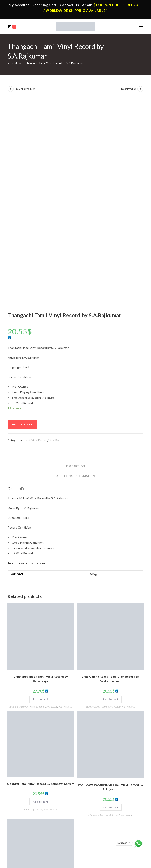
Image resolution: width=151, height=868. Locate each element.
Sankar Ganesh (93, 502)
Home (19, 758)
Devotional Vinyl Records (31, 828)
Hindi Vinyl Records (27, 809)
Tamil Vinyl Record (36, 235)
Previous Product (25, 89)
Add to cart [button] (40, 494)
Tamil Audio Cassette (96, 758)
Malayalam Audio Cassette (100, 776)
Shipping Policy (84, 848)
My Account (19, 5)
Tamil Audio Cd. (93, 802)
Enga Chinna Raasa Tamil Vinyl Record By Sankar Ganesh (111, 474)
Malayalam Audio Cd (96, 821)
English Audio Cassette (97, 783)
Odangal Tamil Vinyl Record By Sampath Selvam (41, 579)
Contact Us (69, 5)
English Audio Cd (94, 828)
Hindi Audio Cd (92, 809)
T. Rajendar (93, 610)
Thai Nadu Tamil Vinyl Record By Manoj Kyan (41, 688)
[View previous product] (11, 89)
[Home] (9, 63)
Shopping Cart (45, 5)
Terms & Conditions (42, 848)
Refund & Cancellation (108, 848)
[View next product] (140, 89)
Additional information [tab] (76, 271)
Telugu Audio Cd (93, 815)
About (88, 5)
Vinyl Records (57, 235)
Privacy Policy (64, 848)
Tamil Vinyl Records (27, 802)
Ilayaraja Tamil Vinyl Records (23, 502)
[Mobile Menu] (141, 26)
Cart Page (21, 776)
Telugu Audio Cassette (97, 770)
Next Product (129, 89)
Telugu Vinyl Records (28, 821)
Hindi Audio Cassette (96, 764)
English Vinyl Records (28, 815)
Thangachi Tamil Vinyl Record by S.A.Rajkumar (54, 63)
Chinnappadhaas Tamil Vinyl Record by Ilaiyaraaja (41, 474)
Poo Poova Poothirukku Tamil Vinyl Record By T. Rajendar (110, 582)
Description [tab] (76, 262)
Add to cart (22, 219)
